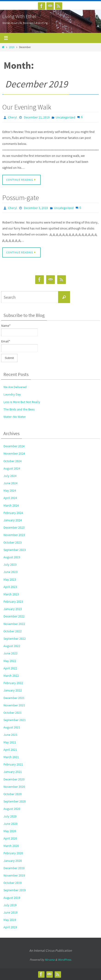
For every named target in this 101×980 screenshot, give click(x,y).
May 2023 (10, 579)
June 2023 (10, 572)
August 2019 (12, 898)
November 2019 (14, 875)
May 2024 (10, 490)
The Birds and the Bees (19, 409)
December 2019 (14, 868)
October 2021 (13, 713)
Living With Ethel (19, 16)
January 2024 (13, 520)
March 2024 (11, 505)
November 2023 (14, 535)
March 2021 (11, 757)
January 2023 (13, 609)
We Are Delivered (15, 387)
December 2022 (14, 616)
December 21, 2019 (37, 117)
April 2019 (10, 927)
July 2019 (10, 905)
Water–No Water (15, 417)
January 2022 (13, 690)
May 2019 (10, 920)
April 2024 (10, 498)
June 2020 (10, 824)
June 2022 (10, 653)
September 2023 (15, 550)
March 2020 (11, 846)
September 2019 (15, 890)
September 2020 (15, 801)
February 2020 (13, 853)
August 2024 (12, 468)
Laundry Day (12, 394)
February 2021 (13, 764)
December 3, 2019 (36, 208)
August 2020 (12, 809)
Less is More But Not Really (22, 402)
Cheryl (13, 117)
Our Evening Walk (27, 107)
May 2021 (10, 742)
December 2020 (14, 779)
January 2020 (13, 861)
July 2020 (10, 816)
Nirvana (50, 960)
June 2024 (10, 483)
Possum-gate (21, 198)
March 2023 (11, 594)
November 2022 (14, 624)
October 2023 (13, 542)
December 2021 (14, 698)
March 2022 (11, 676)
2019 (12, 47)
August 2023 (12, 557)
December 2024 (14, 446)
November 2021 (14, 705)
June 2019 (10, 912)
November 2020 (14, 787)
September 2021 (15, 720)
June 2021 (10, 735)
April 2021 (10, 750)
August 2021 (12, 727)
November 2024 (14, 453)
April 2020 (10, 838)
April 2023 (10, 587)
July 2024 (10, 476)
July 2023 (10, 565)
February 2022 (13, 683)
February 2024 (13, 513)
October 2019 (13, 883)
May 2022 (10, 661)
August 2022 (12, 646)
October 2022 (13, 631)
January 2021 (13, 772)
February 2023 (13, 602)
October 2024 (13, 461)
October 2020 (13, 794)
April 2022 (10, 668)
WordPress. (65, 960)
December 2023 (14, 527)
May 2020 (10, 831)
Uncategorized (65, 117)
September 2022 (15, 639)
